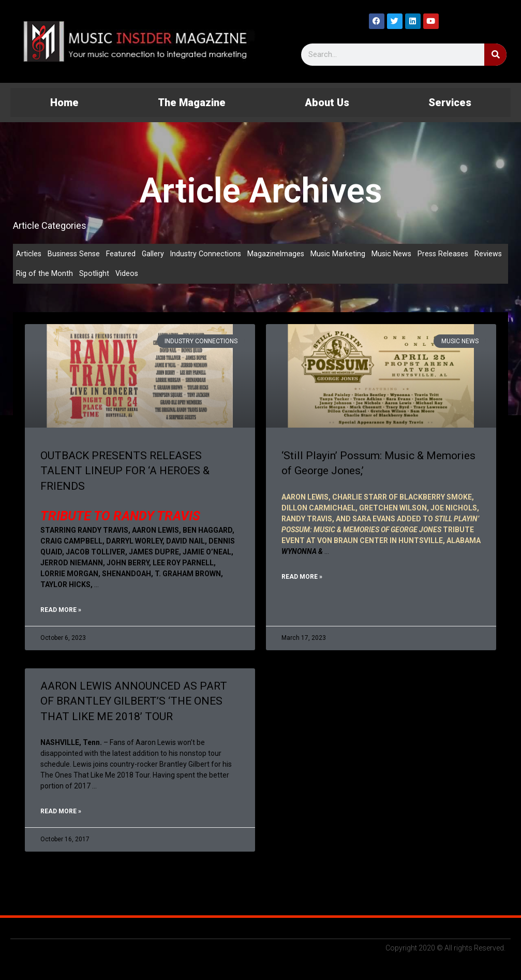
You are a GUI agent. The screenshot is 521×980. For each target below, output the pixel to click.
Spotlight (128, 274)
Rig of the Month (79, 274)
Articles (29, 254)
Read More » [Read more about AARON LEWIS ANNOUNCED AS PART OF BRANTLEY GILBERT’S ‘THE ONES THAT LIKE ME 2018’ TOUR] (61, 814)
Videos (161, 274)
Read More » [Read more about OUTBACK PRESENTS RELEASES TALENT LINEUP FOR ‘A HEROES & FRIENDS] (61, 612)
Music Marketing (345, 254)
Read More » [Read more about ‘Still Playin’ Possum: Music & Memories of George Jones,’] (302, 579)
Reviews (30, 274)
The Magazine (192, 103)
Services (450, 103)
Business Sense (75, 254)
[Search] (495, 55)
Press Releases (453, 254)
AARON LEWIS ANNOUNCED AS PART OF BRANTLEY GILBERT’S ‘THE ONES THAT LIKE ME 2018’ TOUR (134, 703)
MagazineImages (282, 254)
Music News (399, 254)
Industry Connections (210, 254)
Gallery (156, 254)
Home (64, 103)
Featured (124, 254)
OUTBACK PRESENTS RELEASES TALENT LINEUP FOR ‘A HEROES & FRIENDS (125, 472)
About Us (327, 103)
